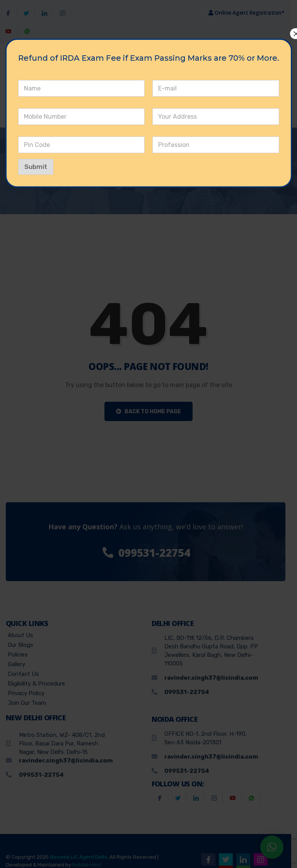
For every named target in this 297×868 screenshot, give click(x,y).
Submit (37, 167)
